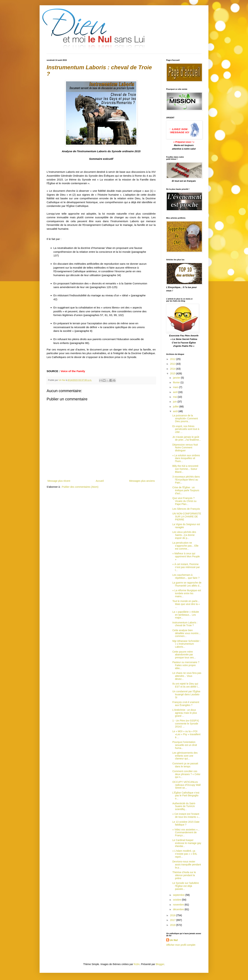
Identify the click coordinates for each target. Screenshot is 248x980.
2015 (173, 373)
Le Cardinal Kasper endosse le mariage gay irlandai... (187, 843)
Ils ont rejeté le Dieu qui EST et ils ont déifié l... (186, 685)
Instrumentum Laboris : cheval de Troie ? (185, 624)
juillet (176, 407)
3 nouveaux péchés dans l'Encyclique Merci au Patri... (186, 480)
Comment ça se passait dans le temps (185, 765)
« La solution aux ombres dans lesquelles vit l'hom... (186, 458)
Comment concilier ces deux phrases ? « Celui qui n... (186, 774)
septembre (179, 895)
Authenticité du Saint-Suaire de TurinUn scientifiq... (184, 806)
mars (176, 387)
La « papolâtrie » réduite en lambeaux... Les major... (186, 615)
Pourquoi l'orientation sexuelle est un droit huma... (185, 745)
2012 (173, 359)
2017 (173, 920)
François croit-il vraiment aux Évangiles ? (186, 704)
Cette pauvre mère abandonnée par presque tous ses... (184, 655)
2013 (173, 364)
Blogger (160, 964)
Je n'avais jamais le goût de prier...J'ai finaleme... (187, 438)
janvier (177, 378)
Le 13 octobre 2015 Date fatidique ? (186, 823)
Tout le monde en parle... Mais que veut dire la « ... (186, 604)
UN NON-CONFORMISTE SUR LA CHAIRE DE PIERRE (187, 517)
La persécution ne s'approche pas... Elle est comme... (185, 546)
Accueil (100, 481)
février (177, 382)
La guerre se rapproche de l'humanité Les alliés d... (187, 584)
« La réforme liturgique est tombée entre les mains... (187, 593)
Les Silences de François (186, 509)
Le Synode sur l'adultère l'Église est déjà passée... (186, 886)
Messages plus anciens (142, 481)
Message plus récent (59, 481)
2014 (173, 369)
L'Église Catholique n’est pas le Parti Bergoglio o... (186, 796)
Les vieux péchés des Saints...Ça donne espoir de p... (184, 535)
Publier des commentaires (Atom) (80, 487)
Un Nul (174, 940)
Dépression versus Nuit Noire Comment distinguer (185, 448)
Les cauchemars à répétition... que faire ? (186, 576)
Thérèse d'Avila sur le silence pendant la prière (184, 875)
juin (175, 402)
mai (175, 397)
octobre (177, 900)
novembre (179, 905)
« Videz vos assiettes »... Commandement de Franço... (186, 833)
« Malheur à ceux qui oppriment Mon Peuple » (186, 556)
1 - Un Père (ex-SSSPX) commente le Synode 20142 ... (186, 724)
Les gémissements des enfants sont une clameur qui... (185, 756)
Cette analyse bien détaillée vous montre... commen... (186, 633)
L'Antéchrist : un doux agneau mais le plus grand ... (185, 713)
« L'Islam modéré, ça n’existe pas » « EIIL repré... (185, 854)
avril (176, 392)
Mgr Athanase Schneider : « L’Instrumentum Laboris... (187, 644)
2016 (173, 915)
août (176, 411)
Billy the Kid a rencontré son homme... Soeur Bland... (185, 469)
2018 (173, 925)
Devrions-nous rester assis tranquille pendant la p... (187, 865)
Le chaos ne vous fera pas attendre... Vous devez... (187, 676)
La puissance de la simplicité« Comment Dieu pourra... (185, 418)
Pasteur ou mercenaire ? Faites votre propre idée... (186, 665)
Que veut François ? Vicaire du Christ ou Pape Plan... (184, 501)
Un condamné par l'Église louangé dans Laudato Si (186, 694)
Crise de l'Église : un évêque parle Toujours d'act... (186, 490)
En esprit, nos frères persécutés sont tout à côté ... (186, 429)
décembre (179, 909)
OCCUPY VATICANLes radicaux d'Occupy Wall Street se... (186, 785)
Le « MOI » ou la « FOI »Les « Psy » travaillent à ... (186, 734)
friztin (137, 964)
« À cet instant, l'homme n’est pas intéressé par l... (186, 567)
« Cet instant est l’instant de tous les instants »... (186, 815)
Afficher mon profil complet (181, 945)
